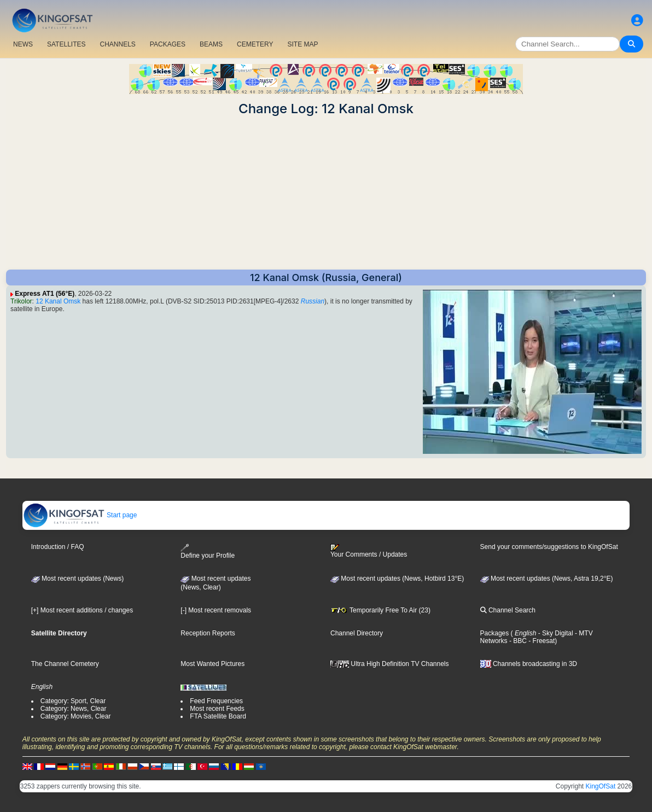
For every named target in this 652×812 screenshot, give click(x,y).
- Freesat (541, 641)
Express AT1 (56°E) (45, 294)
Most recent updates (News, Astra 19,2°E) (547, 579)
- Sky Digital (554, 633)
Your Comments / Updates (369, 551)
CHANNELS (117, 44)
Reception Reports (208, 633)
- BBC (517, 641)
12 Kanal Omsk (58, 301)
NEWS (23, 44)
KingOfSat (601, 786)
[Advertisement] (326, 193)
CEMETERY (255, 44)
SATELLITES (66, 44)
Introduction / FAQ (58, 547)
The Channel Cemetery (65, 664)
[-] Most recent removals (216, 610)
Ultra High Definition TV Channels (390, 664)
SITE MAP (302, 44)
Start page (80, 515)
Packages (495, 633)
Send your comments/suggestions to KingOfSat (549, 547)
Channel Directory (357, 633)
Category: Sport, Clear (73, 701)
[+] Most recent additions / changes (82, 610)
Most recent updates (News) (77, 579)
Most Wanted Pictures (213, 664)
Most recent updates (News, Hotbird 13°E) (397, 579)
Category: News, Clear (74, 709)
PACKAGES (168, 44)
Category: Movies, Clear (76, 716)
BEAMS (211, 44)
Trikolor (21, 301)
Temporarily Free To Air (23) (380, 610)
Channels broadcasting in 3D (529, 664)
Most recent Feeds (217, 709)
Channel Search (508, 610)
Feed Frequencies (216, 701)
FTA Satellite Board (218, 716)
